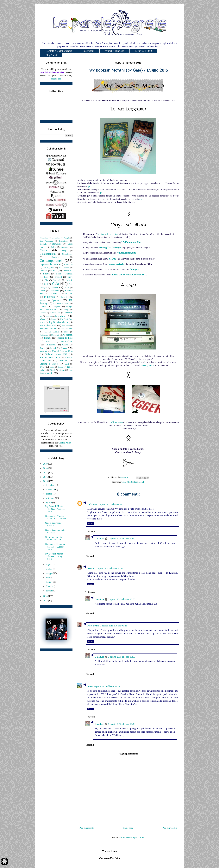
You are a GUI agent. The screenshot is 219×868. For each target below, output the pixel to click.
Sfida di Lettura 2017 (56, 354)
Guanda (55, 294)
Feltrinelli (58, 277)
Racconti (50, 341)
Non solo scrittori (51, 332)
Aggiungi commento (128, 754)
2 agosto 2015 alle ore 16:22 (110, 568)
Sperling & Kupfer (49, 364)
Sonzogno (63, 361)
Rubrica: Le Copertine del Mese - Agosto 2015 (55, 547)
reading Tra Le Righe (110, 248)
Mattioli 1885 (55, 313)
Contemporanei (51, 261)
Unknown (92, 504)
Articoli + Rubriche (115, 51)
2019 (46, 464)
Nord (66, 332)
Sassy (64, 348)
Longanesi (57, 307)
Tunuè (62, 370)
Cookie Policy (65, 443)
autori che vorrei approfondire (128, 275)
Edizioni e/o (67, 271)
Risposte (91, 531)
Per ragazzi (67, 335)
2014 (46, 596)
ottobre (49, 494)
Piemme (48, 338)
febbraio (50, 586)
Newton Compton (48, 328)
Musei (54, 319)
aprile (49, 578)
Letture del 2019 (143, 51)
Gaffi (46, 284)
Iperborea (57, 300)
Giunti (42, 291)
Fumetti (69, 280)
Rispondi (91, 523)
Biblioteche (64, 241)
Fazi (46, 277)
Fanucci (69, 274)
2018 (46, 468)
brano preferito (117, 264)
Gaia (123, 482)
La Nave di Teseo (61, 303)
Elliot (59, 274)
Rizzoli (65, 345)
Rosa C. (91, 568)
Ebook (54, 271)
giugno (49, 569)
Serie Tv (43, 351)
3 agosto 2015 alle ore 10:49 (122, 539)
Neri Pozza (66, 326)
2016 (46, 477)
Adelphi (67, 238)
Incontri (65, 297)
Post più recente (87, 828)
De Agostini (49, 268)
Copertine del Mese (49, 264)
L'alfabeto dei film (131, 242)
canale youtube (147, 365)
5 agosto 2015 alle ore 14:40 (122, 724)
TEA (52, 367)
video (113, 258)
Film (46, 280)
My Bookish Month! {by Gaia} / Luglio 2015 (55, 556)
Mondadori (61, 316)
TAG (42, 367)
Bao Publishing (46, 241)
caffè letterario (116, 422)
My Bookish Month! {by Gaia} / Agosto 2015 (55, 509)
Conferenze (56, 257)
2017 (46, 473)
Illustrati (69, 294)
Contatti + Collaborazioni (59, 51)
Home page (128, 828)
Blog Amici (51, 55)
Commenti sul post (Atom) (133, 838)
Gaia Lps (99, 539)
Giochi (67, 287)
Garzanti (55, 287)
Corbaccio (68, 264)
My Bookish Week (48, 325)
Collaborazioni (48, 254)
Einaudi (47, 274)
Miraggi (49, 316)
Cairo (53, 247)
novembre (51, 489)
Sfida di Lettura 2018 (50, 358)
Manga (66, 310)
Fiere (70, 277)
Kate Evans (93, 626)
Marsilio (43, 313)
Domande (44, 271)
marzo (49, 582)
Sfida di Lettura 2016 (62, 351)
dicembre (50, 485)
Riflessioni (51, 345)
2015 (46, 481)
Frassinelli (57, 280)
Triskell (52, 370)
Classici (44, 250)
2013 (46, 600)
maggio (49, 573)
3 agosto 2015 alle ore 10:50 (122, 599)
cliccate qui (56, 79)
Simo (90, 686)
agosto (49, 502)
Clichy (64, 250)
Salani (53, 348)
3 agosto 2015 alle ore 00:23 (113, 626)
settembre (50, 498)
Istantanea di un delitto (107, 234)
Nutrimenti (55, 335)
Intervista (43, 300)
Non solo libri (67, 329)
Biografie (43, 244)
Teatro (60, 367)
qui (89, 186)
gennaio (50, 591)
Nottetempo (44, 335)
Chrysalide (65, 247)
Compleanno (67, 254)
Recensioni (88, 51)
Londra (43, 306)
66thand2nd (44, 238)
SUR (67, 364)
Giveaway (54, 291)
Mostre (43, 319)
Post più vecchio (170, 828)
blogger (135, 269)
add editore (56, 238)
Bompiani (57, 244)
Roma (42, 348)
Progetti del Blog (65, 338)
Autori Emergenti (126, 253)
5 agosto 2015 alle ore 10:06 (107, 686)
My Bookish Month (136, 482)
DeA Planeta (64, 268)
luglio (49, 565)
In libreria (50, 297)
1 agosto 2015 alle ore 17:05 (112, 504)
